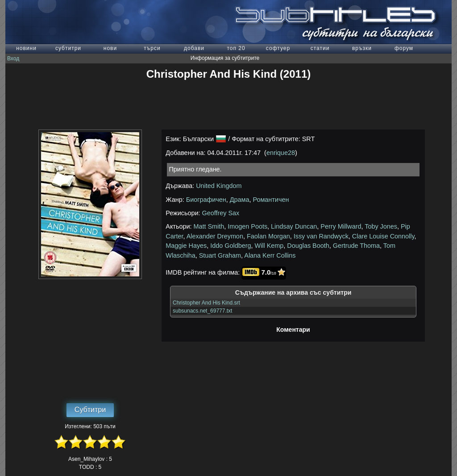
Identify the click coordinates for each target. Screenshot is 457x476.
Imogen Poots (247, 226)
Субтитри (90, 410)
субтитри (68, 48)
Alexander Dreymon (215, 236)
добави (194, 48)
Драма (240, 200)
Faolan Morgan (268, 236)
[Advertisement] (228, 105)
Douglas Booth (308, 246)
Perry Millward (341, 226)
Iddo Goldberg (231, 246)
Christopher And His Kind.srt (206, 303)
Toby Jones (381, 226)
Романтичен (271, 200)
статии (320, 48)
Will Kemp (269, 246)
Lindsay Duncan (294, 226)
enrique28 (281, 153)
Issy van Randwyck (321, 236)
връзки (362, 48)
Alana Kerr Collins (270, 255)
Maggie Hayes (186, 246)
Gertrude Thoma (356, 246)
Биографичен (206, 200)
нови (110, 48)
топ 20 (236, 48)
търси (152, 48)
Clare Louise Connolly (383, 236)
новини (26, 48)
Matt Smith (209, 226)
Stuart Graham (220, 255)
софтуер (278, 48)
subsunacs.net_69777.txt (202, 311)
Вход (13, 58)
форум (404, 48)
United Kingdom (219, 186)
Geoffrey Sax (221, 213)
